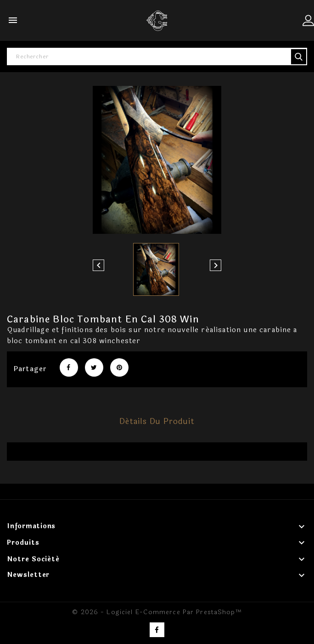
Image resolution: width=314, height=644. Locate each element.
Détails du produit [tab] (157, 421)
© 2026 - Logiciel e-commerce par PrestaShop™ (157, 612)
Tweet (94, 367)
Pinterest (119, 367)
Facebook (157, 630)
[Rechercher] (157, 56)
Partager (69, 367)
